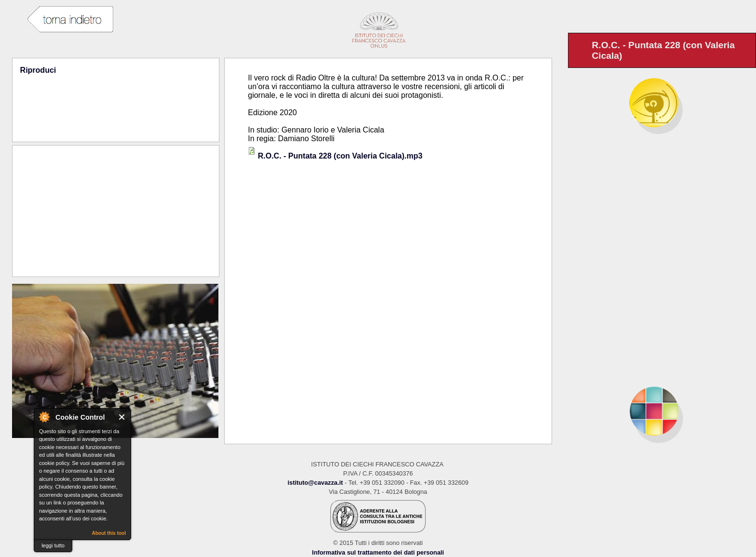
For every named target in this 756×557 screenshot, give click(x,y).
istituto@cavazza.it (315, 483)
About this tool (109, 533)
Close (122, 417)
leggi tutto (53, 545)
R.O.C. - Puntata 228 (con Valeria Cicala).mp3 (340, 156)
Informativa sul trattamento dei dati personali (378, 552)
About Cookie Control (44, 417)
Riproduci (38, 70)
